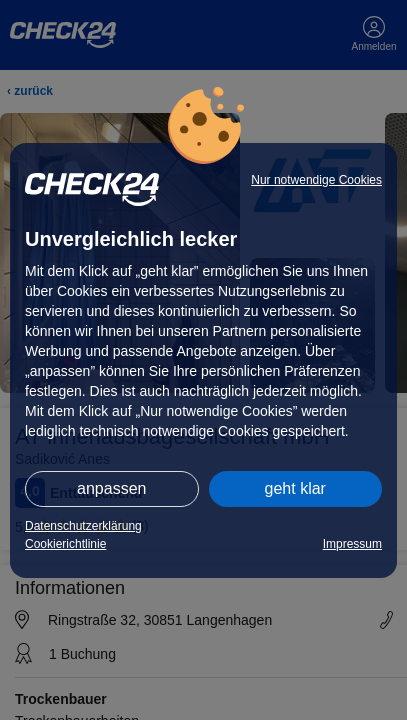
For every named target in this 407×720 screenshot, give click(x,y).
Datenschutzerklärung (83, 526)
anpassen (111, 488)
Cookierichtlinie (65, 544)
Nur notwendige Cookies (316, 180)
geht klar (295, 488)
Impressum (352, 544)
